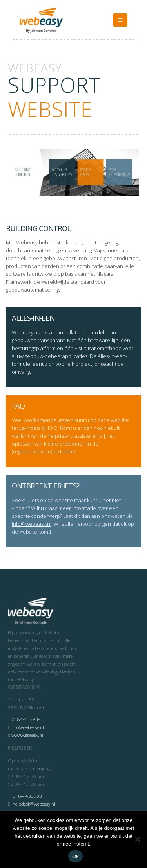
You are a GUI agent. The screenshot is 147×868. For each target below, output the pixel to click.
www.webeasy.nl (27, 735)
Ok (75, 856)
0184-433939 (26, 719)
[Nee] (137, 839)
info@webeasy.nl (32, 524)
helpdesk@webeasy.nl (34, 804)
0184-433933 (27, 796)
